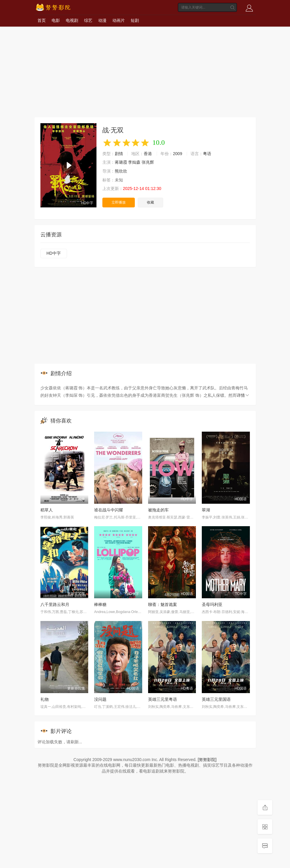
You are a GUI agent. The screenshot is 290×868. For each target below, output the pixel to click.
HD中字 (54, 253)
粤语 (207, 154)
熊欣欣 (121, 171)
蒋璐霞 (121, 162)
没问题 (100, 699)
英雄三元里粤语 (163, 699)
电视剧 (72, 20)
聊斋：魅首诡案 (163, 604)
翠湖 (206, 510)
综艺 (88, 20)
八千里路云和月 (55, 604)
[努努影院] (207, 760)
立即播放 (119, 202)
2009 (177, 154)
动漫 (102, 20)
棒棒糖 (100, 604)
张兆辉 (148, 162)
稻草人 (47, 510)
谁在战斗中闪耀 (109, 510)
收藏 (150, 202)
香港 (148, 154)
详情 (243, 395)
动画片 (119, 20)
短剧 (135, 20)
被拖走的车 (158, 510)
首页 (42, 20)
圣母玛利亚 (212, 604)
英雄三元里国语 (216, 699)
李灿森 (134, 162)
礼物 (45, 699)
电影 (56, 20)
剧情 (119, 154)
